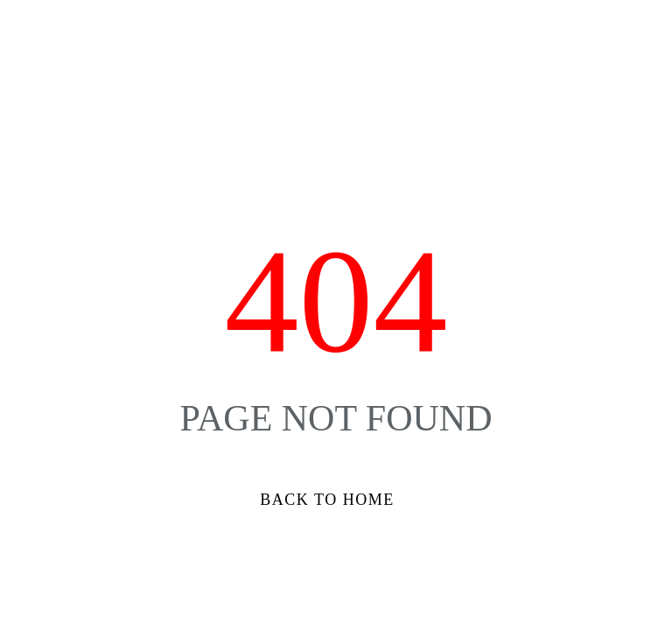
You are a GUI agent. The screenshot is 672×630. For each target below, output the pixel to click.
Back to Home (327, 500)
